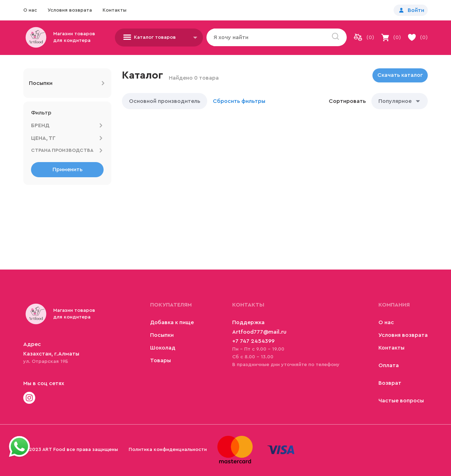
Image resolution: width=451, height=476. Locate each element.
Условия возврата (70, 10)
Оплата (389, 365)
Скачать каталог (400, 75)
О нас (30, 10)
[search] (335, 37)
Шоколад (163, 348)
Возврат (390, 383)
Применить (67, 169)
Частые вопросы (401, 401)
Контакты (115, 10)
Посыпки (162, 335)
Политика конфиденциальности (168, 450)
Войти (416, 10)
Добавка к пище (172, 322)
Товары (160, 360)
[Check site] (29, 399)
